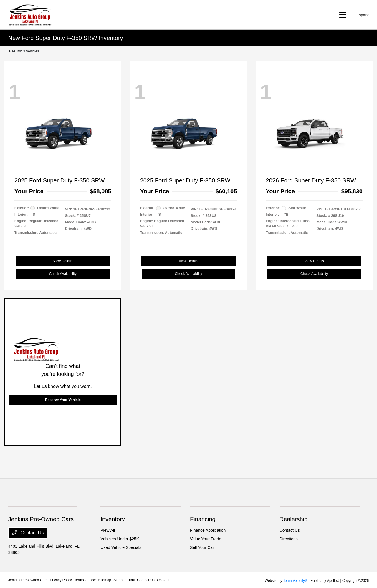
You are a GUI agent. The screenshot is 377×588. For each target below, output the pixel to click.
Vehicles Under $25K (120, 539)
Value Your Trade (206, 539)
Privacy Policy (61, 580)
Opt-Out (163, 580)
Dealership (294, 519)
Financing (203, 519)
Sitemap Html (124, 580)
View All (108, 530)
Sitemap (105, 580)
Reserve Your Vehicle (63, 400)
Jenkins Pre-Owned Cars (28, 580)
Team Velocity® (295, 581)
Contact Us (28, 533)
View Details (63, 261)
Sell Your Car (202, 547)
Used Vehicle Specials (121, 547)
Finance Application (208, 530)
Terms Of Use (85, 580)
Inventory (113, 519)
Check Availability (63, 274)
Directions (289, 539)
